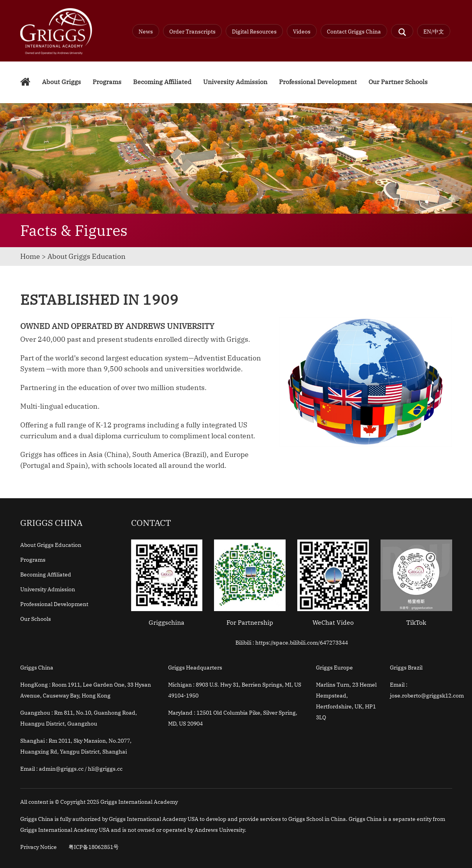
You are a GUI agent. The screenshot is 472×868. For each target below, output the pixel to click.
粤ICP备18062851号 (94, 847)
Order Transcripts (192, 32)
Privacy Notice (39, 847)
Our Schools (36, 619)
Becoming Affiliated (162, 82)
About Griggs (61, 82)
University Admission (235, 82)
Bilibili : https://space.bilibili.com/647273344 (292, 643)
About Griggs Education (51, 545)
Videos (302, 32)
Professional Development (318, 82)
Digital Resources (254, 32)
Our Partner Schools (398, 82)
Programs (107, 82)
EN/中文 (434, 32)
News (146, 32)
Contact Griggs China (354, 32)
